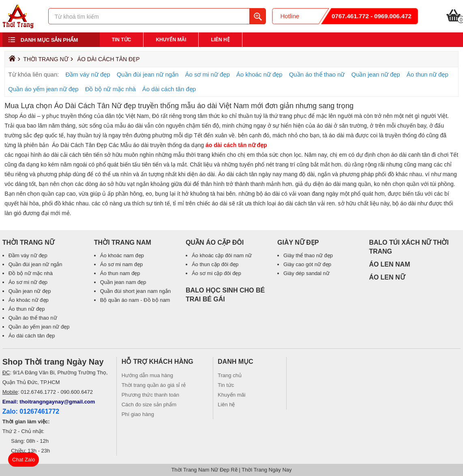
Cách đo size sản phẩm (149, 404)
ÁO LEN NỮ (387, 277)
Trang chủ (230, 375)
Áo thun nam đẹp (120, 273)
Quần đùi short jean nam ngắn (135, 291)
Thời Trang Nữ (46, 59)
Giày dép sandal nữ (307, 273)
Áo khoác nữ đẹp (259, 74)
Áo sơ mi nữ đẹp (207, 74)
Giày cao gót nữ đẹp (307, 264)
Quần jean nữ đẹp (375, 74)
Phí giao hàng (138, 414)
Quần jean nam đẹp (123, 282)
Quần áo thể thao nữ (317, 74)
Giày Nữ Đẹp (298, 242)
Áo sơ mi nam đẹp (121, 264)
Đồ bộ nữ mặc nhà (110, 89)
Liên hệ (220, 40)
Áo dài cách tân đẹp (109, 59)
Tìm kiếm (257, 16)
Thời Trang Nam (123, 242)
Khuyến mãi (171, 40)
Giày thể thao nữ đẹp (308, 255)
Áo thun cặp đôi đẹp (215, 264)
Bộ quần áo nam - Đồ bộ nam (135, 300)
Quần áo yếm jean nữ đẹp (43, 89)
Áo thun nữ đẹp (428, 74)
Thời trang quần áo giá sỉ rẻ (154, 385)
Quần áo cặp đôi (215, 242)
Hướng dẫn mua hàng (147, 375)
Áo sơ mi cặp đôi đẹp (216, 273)
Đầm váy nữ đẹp (88, 74)
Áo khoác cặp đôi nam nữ (222, 255)
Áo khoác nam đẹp (122, 255)
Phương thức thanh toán (150, 395)
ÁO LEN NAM (389, 264)
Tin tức (122, 40)
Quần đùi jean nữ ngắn (148, 74)
